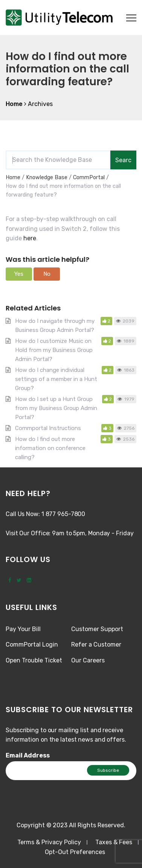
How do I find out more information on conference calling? (50, 448)
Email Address (28, 755)
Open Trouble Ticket (34, 660)
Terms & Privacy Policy (49, 842)
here (30, 238)
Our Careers (88, 660)
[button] (19, 274)
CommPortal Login (32, 644)
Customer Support (97, 629)
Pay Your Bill (23, 629)
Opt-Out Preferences (75, 852)
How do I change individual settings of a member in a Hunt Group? (56, 379)
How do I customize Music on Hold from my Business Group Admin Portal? (54, 350)
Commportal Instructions (48, 428)
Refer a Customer (96, 644)
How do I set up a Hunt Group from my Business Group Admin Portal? (56, 408)
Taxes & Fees (114, 842)
